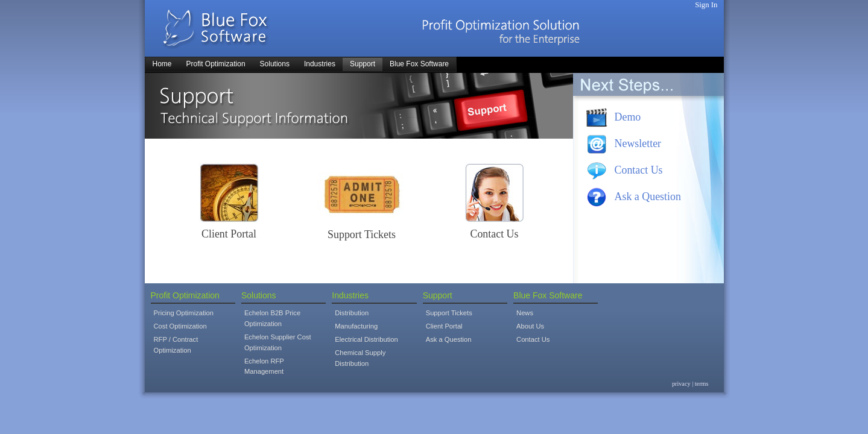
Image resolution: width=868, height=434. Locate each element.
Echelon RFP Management (264, 366)
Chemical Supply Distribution (360, 358)
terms (702, 384)
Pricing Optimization (184, 313)
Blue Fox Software (548, 295)
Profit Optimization (185, 295)
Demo (628, 117)
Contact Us (494, 234)
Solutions (259, 295)
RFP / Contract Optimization (176, 345)
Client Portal (229, 234)
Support (438, 295)
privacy (681, 384)
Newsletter (638, 143)
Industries (350, 295)
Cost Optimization (180, 326)
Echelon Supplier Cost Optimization (278, 342)
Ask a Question (648, 197)
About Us (530, 326)
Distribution (352, 313)
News (525, 313)
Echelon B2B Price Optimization (272, 318)
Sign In (706, 5)
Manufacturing (356, 326)
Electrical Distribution (366, 339)
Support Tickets (362, 234)
